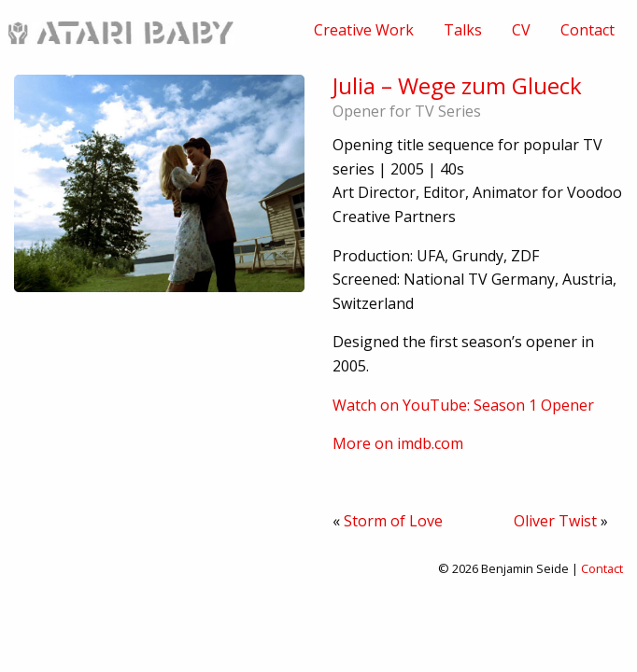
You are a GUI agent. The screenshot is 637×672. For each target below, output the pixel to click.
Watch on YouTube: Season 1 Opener (463, 405)
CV (521, 30)
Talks (463, 30)
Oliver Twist (555, 521)
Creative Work (364, 30)
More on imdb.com (398, 443)
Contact (587, 30)
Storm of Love (393, 521)
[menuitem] (364, 30)
